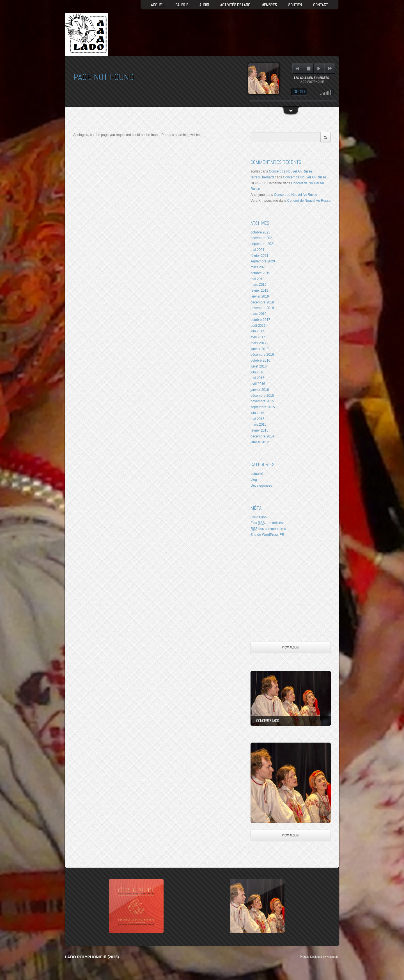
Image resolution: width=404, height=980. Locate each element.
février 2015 (259, 430)
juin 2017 (257, 331)
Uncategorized (261, 486)
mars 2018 (259, 314)
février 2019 (259, 291)
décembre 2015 (262, 396)
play (319, 68)
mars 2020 (259, 267)
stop (308, 68)
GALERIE (182, 5)
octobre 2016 (260, 360)
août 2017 (258, 326)
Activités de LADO (235, 5)
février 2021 (259, 256)
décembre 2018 (262, 302)
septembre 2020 (263, 261)
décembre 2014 (262, 436)
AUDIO (204, 5)
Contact (321, 5)
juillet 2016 (259, 366)
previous (297, 68)
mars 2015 (259, 425)
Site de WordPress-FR (267, 535)
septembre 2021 (263, 244)
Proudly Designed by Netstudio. (320, 957)
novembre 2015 (262, 401)
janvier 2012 (260, 442)
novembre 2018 (262, 308)
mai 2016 (257, 378)
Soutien (295, 5)
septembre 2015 (263, 407)
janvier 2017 (260, 349)
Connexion (259, 517)
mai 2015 (257, 419)
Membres (269, 5)
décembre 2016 (262, 355)
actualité (257, 474)
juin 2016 (257, 372)
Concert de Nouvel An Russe (290, 171)
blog (254, 480)
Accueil (158, 5)
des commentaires (268, 529)
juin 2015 (257, 413)
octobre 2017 (260, 320)
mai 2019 (257, 279)
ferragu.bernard (262, 177)
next (330, 68)
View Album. (291, 647)
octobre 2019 (260, 273)
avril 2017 (258, 337)
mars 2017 (259, 343)
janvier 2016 (260, 390)
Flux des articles (267, 523)
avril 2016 (258, 384)
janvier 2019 (260, 296)
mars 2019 (259, 285)
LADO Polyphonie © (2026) (92, 957)
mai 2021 (257, 250)
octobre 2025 (260, 232)
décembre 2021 (262, 238)
